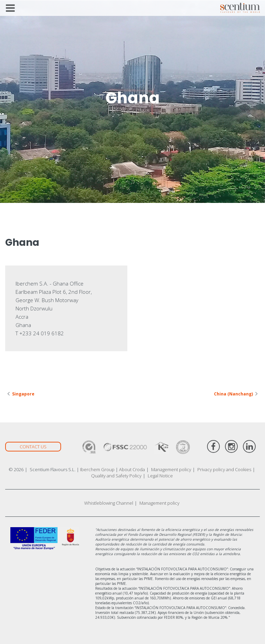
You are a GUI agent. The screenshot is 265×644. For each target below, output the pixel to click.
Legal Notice (160, 476)
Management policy (171, 469)
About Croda (132, 469)
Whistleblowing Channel (109, 503)
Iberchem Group (97, 469)
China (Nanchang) (233, 394)
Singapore (23, 394)
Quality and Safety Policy (116, 476)
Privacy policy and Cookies (224, 469)
